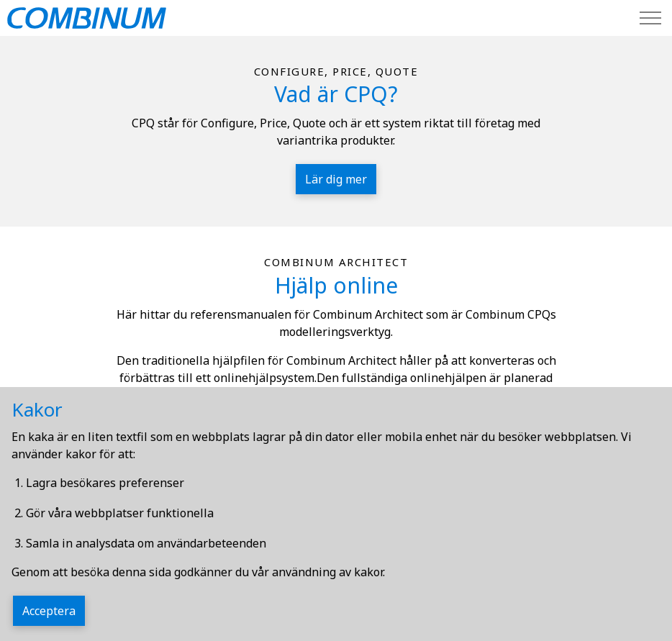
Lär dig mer (336, 179)
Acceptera (49, 611)
